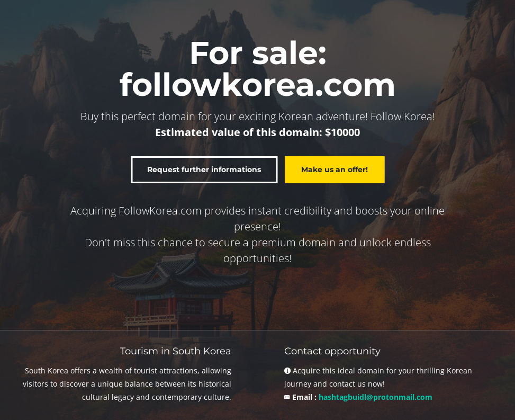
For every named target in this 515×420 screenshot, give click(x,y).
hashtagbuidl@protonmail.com (376, 397)
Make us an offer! (335, 169)
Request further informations (204, 169)
